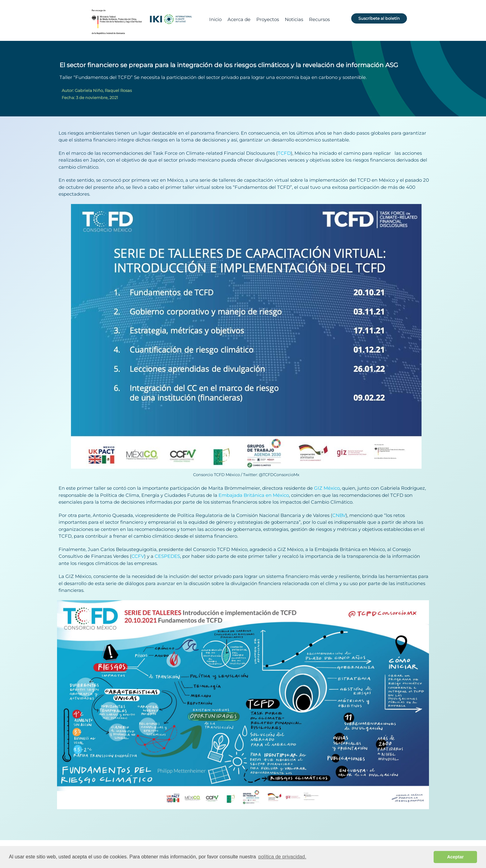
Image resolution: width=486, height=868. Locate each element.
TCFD (284, 153)
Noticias (294, 19)
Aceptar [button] (455, 857)
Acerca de (239, 19)
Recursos (319, 19)
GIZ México (327, 488)
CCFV (138, 556)
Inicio (215, 19)
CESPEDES (167, 556)
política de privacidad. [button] (282, 857)
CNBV (339, 515)
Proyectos (268, 19)
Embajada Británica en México (254, 495)
